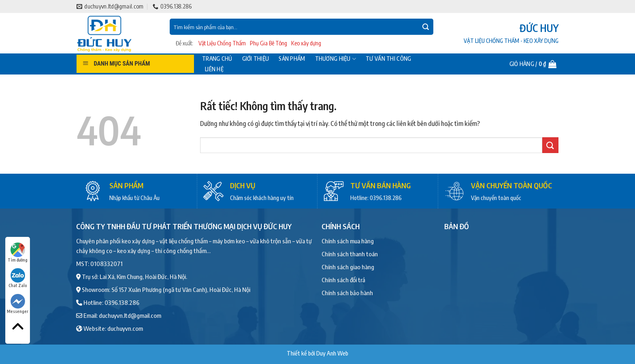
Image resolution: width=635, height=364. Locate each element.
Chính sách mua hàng (348, 241)
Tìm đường (18, 252)
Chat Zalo (18, 278)
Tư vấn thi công (388, 59)
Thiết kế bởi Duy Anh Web (317, 353)
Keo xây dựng (306, 43)
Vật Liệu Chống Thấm (222, 43)
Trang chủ (217, 59)
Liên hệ (214, 69)
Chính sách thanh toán (350, 254)
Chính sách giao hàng (348, 267)
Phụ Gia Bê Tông (268, 43)
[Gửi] (426, 27)
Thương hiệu (336, 59)
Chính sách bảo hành (347, 293)
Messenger (18, 304)
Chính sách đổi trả (343, 280)
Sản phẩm (292, 59)
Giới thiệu (256, 59)
